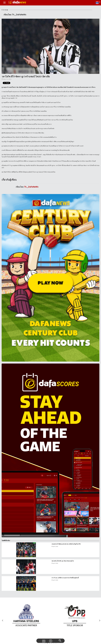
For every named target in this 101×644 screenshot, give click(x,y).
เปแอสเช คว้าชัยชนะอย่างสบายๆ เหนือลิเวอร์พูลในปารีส (66, 544)
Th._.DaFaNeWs (31, 187)
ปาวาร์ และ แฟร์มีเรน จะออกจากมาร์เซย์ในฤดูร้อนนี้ (65, 578)
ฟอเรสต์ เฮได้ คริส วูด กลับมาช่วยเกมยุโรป (63, 561)
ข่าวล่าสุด (5, 10)
